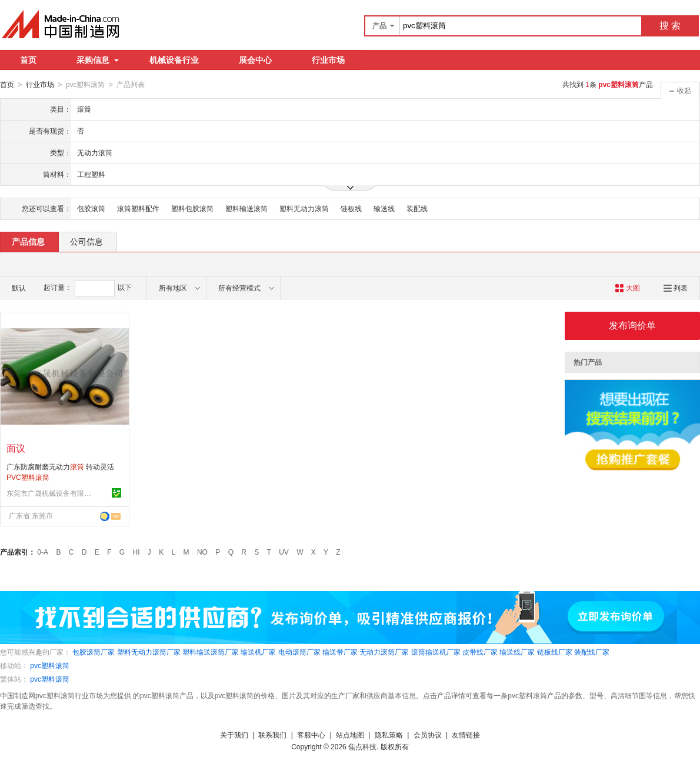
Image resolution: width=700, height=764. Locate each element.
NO (202, 552)
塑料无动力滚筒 (304, 208)
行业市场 (328, 60)
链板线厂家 (555, 652)
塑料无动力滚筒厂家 (149, 652)
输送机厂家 (258, 652)
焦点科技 (362, 746)
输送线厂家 (517, 652)
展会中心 (255, 60)
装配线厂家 (592, 652)
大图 (627, 288)
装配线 (417, 208)
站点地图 (350, 735)
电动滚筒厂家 (299, 652)
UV (284, 552)
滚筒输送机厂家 (436, 652)
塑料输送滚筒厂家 (211, 652)
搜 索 (670, 26)
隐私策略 (389, 735)
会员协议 (428, 735)
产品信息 (28, 241)
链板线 (351, 208)
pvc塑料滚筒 (50, 665)
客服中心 (311, 735)
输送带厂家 (340, 652)
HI (136, 552)
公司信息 (86, 241)
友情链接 (466, 735)
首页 (28, 60)
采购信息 (98, 60)
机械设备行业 (174, 60)
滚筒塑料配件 (138, 208)
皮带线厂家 (480, 652)
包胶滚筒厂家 (94, 652)
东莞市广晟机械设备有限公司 (51, 493)
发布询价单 (632, 325)
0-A (43, 552)
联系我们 (272, 735)
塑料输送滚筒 (246, 208)
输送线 (384, 208)
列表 (676, 288)
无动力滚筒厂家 (384, 652)
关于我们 (234, 735)
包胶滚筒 (91, 208)
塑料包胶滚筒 (192, 208)
